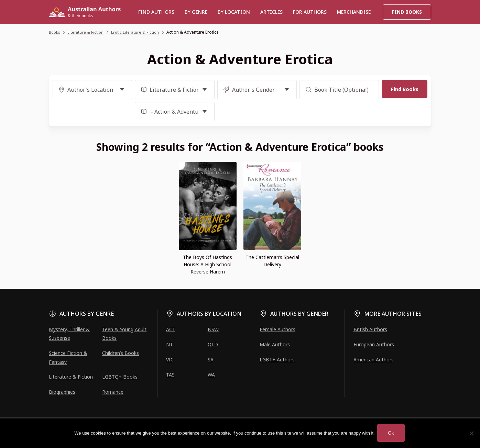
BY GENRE (196, 12)
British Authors (370, 329)
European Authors (374, 344)
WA (211, 375)
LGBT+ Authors (277, 360)
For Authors (310, 12)
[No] (471, 433)
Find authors (156, 12)
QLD (213, 344)
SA (211, 360)
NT (170, 344)
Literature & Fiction (71, 377)
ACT (171, 329)
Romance (113, 392)
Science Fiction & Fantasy (68, 357)
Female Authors (277, 329)
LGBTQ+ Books (120, 377)
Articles (271, 12)
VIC (170, 360)
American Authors (374, 360)
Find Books (407, 12)
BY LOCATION (234, 12)
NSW (213, 329)
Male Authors (275, 344)
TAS (170, 375)
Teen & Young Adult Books (124, 334)
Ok (392, 433)
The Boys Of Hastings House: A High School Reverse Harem (208, 264)
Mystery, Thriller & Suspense (69, 334)
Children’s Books (121, 353)
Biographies (62, 392)
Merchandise (354, 12)
